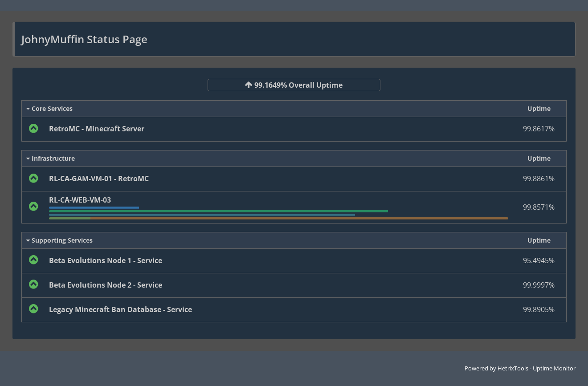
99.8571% (539, 207)
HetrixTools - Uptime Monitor (537, 368)
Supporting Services (59, 240)
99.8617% (539, 129)
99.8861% (539, 179)
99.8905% (539, 309)
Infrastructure (51, 158)
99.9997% (539, 285)
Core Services (49, 108)
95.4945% (539, 260)
